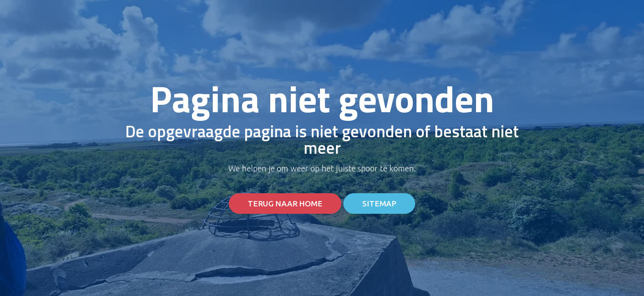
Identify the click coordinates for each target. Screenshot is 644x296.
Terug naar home (285, 204)
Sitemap (379, 204)
